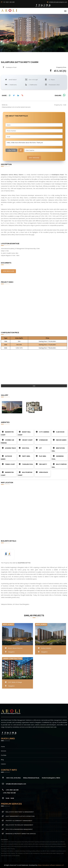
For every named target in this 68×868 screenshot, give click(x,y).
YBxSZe (11, 150)
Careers (3, 764)
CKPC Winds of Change (15, 682)
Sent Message (34, 158)
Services (4, 751)
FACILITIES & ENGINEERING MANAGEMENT (19, 829)
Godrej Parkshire (46, 648)
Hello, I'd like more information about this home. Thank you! (34, 143)
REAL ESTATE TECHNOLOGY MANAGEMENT (19, 825)
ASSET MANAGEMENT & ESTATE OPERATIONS (20, 816)
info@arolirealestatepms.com (58, 2)
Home (3, 747)
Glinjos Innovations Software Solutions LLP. (51, 865)
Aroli (34, 386)
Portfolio (4, 755)
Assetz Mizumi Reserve (15, 648)
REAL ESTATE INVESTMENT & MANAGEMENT (20, 812)
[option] (12, 407)
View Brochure (8, 271)
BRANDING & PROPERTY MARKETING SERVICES (21, 834)
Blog (2, 760)
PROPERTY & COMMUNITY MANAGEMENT (19, 821)
